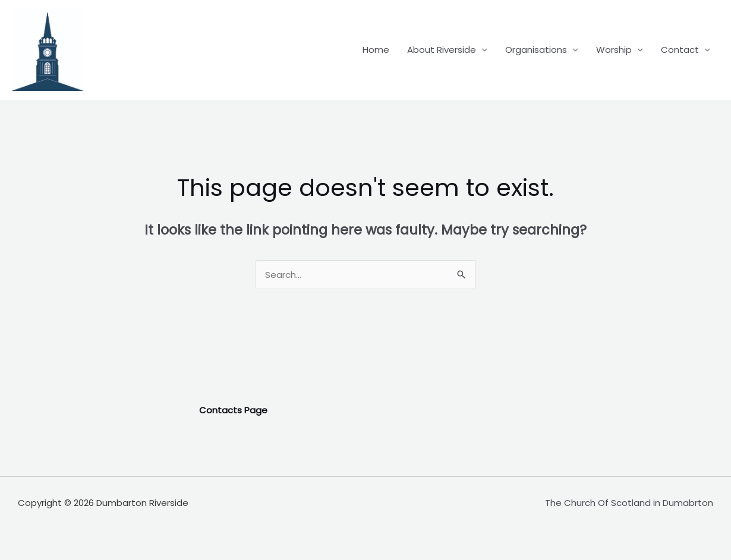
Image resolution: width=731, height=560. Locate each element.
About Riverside (442, 50)
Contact (680, 50)
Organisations (536, 50)
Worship (614, 50)
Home (376, 50)
